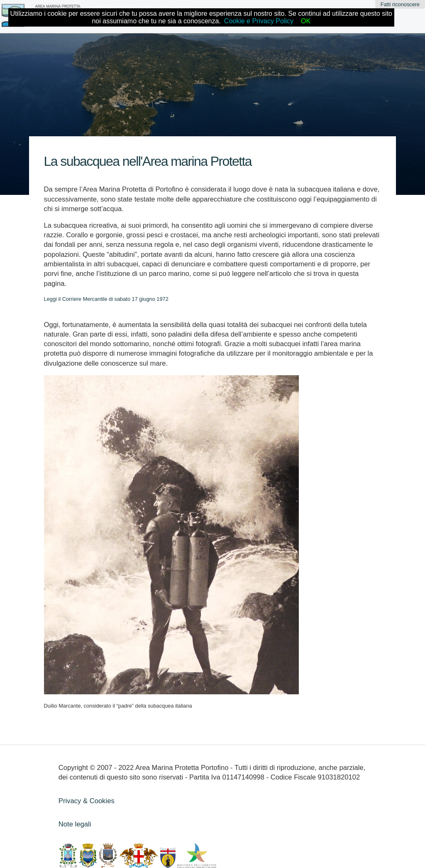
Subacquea (126, 141)
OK (306, 21)
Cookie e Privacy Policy (259, 21)
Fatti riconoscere (400, 4)
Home (94, 141)
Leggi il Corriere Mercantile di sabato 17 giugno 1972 (106, 299)
